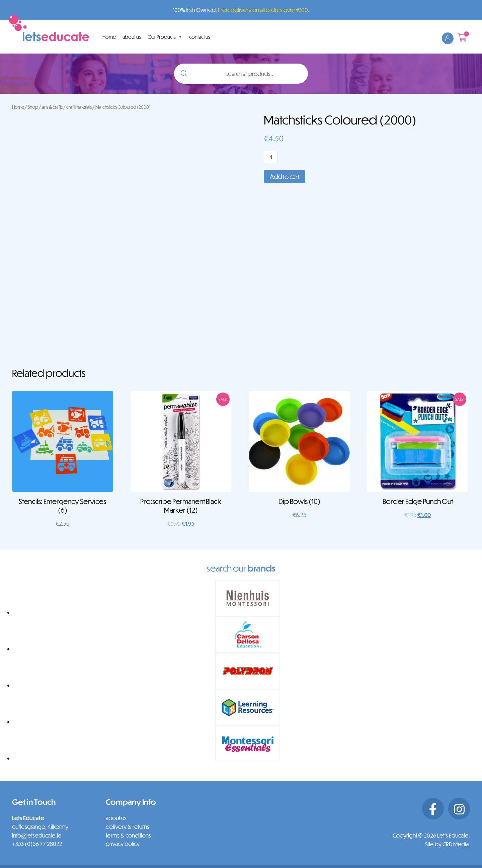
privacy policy (123, 844)
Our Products (165, 37)
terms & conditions (128, 835)
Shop (33, 107)
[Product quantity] (271, 157)
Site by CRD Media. (448, 844)
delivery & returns (128, 827)
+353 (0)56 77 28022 (37, 844)
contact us (200, 37)
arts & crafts (52, 107)
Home (109, 37)
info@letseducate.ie (37, 835)
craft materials (79, 107)
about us (132, 37)
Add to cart (285, 177)
